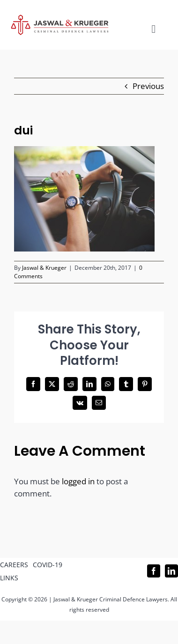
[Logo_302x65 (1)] (60, 19)
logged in (78, 481)
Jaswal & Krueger (44, 268)
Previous (148, 86)
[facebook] (154, 571)
